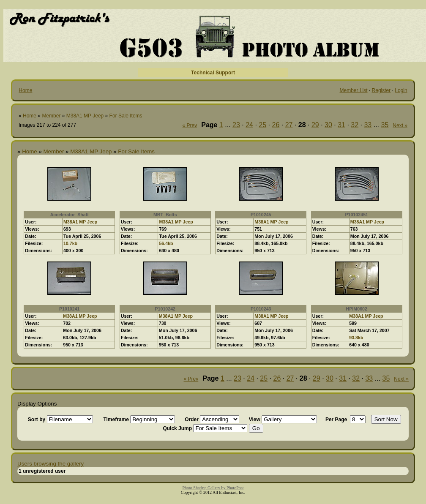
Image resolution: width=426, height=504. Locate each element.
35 (385, 125)
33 (368, 125)
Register (381, 90)
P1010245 (261, 215)
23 (236, 125)
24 (249, 125)
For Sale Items (126, 116)
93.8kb (356, 338)
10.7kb (70, 243)
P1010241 (70, 309)
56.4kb (166, 243)
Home (25, 90)
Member (51, 116)
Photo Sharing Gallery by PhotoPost (213, 488)
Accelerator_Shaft (70, 215)
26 (276, 125)
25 (262, 125)
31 (341, 125)
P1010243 (261, 309)
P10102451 (356, 215)
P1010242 (165, 309)
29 (315, 125)
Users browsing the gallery (51, 464)
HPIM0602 (357, 309)
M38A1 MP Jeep (85, 116)
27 (289, 125)
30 (328, 125)
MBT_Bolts (165, 215)
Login (401, 90)
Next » (400, 125)
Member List (354, 90)
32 (355, 125)
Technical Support (213, 73)
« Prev (190, 125)
